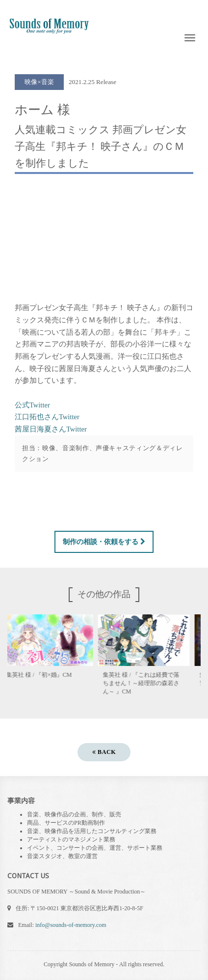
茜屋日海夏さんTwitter (51, 429)
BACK (104, 752)
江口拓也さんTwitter (47, 417)
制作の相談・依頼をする (104, 542)
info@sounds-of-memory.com (71, 925)
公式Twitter (32, 405)
